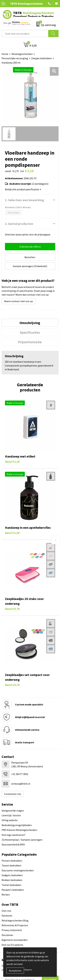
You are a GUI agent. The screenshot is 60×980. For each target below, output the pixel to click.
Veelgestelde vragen (13, 811)
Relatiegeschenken (22, 54)
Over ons (6, 911)
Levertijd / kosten (11, 815)
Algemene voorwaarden (15, 940)
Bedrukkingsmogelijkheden (17, 825)
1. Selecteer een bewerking (24, 200)
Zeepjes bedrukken (41, 58)
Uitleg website (10, 820)
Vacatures (7, 916)
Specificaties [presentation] (30, 332)
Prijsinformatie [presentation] (30, 342)
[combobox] (25, 34)
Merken (6, 895)
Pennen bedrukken (12, 861)
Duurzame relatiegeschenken (18, 870)
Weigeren (28, 970)
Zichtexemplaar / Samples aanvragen (22, 840)
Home (5, 54)
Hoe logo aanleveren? (14, 835)
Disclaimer (7, 935)
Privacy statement (12, 930)
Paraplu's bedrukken (13, 890)
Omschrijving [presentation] (30, 323)
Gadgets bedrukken (12, 875)
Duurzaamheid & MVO (13, 844)
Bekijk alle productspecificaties (23, 189)
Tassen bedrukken (11, 865)
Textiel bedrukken (11, 885)
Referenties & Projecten (15, 925)
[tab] (30, 323)
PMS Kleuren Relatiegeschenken (19, 830)
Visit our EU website (12, 945)
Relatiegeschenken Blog (15, 920)
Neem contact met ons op (18, 301)
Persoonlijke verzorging (15, 58)
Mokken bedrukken (12, 880)
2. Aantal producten (19, 224)
